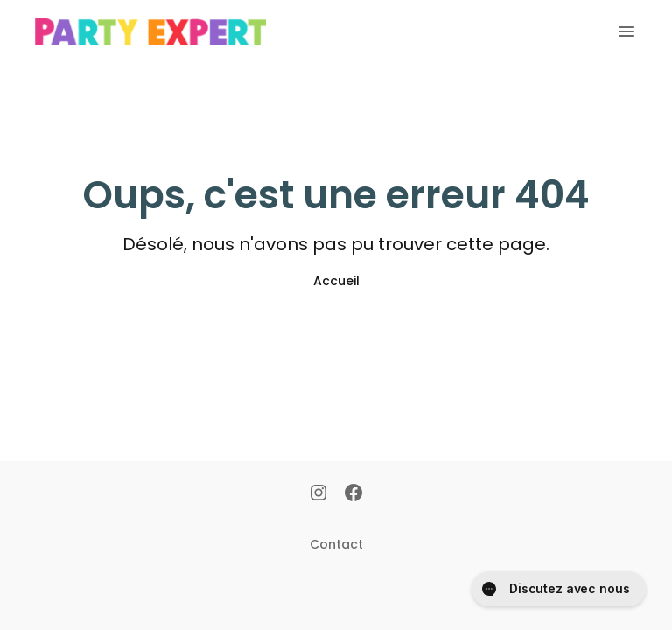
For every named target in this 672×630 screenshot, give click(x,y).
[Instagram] (318, 494)
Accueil (336, 281)
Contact (336, 544)
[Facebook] (353, 494)
